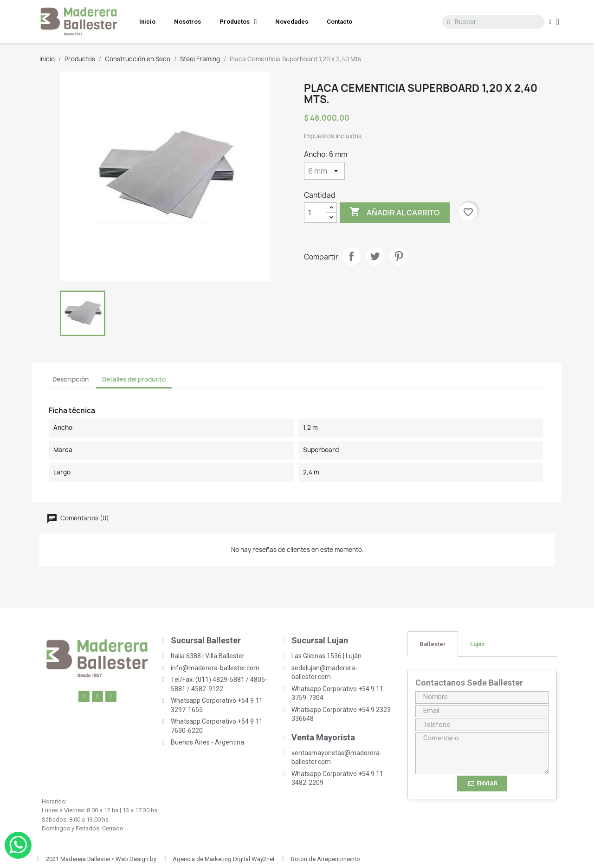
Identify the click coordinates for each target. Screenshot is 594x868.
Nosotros (187, 22)
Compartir (351, 256)
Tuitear (375, 256)
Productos (238, 22)
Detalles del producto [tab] (134, 379)
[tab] (433, 644)
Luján (477, 644)
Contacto (339, 22)
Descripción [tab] (71, 379)
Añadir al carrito (395, 212)
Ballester (433, 644)
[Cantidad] (315, 213)
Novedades (292, 22)
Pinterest (399, 256)
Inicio (147, 22)
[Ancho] (324, 171)
